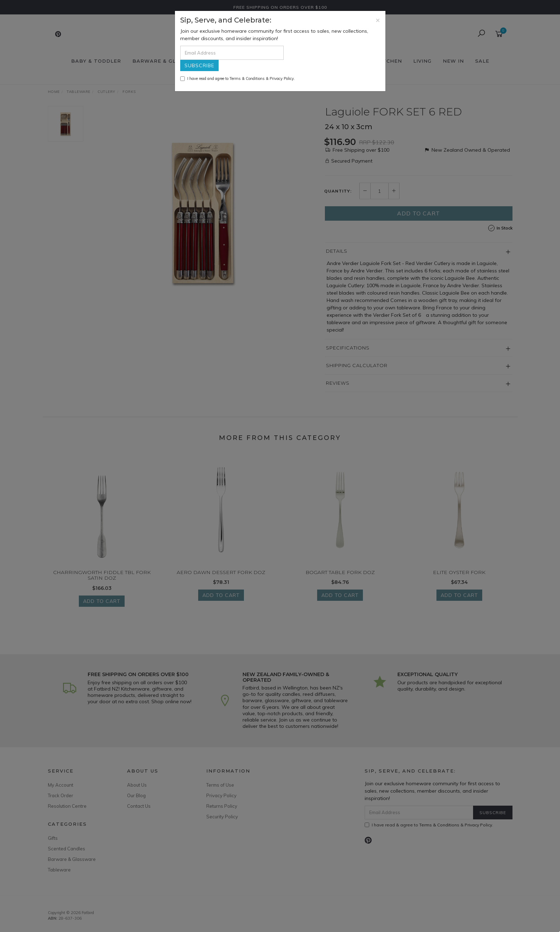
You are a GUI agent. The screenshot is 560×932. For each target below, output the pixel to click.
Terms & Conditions (247, 78)
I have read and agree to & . (238, 78)
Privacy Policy (282, 78)
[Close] (378, 20)
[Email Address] (232, 53)
